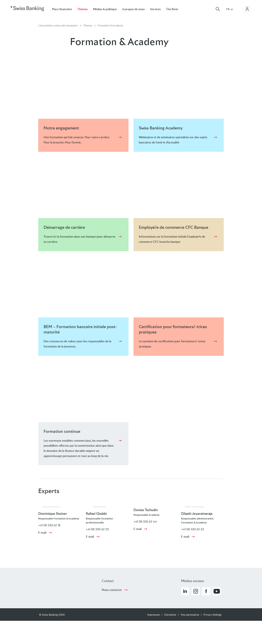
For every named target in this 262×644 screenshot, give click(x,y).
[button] (185, 591)
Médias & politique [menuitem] (105, 9)
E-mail (42, 533)
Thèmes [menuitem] (83, 9)
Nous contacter (112, 590)
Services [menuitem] (155, 9)
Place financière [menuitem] (62, 9)
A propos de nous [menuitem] (133, 9)
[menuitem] (175, 9)
